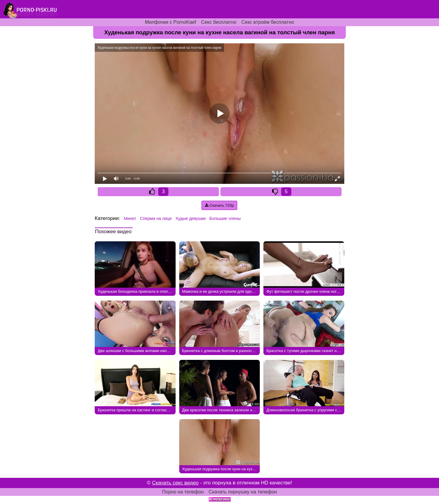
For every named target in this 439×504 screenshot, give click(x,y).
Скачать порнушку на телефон (243, 492)
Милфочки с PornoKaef (170, 22)
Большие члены (225, 218)
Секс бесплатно (219, 22)
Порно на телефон (183, 492)
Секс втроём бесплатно (268, 22)
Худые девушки (190, 218)
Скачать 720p (219, 205)
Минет (130, 218)
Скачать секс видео (175, 483)
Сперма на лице (156, 218)
